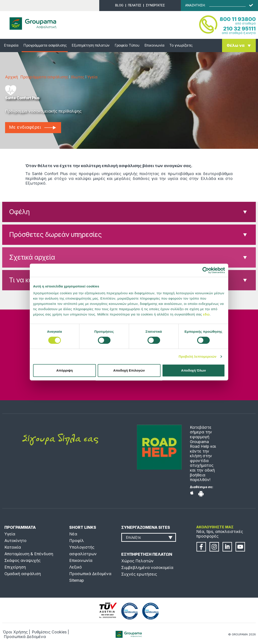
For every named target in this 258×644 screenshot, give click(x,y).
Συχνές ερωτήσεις (139, 574)
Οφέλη (19, 212)
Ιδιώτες (78, 77)
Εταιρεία (11, 45)
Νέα (73, 534)
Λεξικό (76, 567)
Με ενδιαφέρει (33, 127)
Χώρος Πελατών (137, 561)
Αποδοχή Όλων (193, 370)
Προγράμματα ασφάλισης (45, 45)
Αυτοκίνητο (15, 541)
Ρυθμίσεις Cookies (49, 632)
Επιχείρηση (15, 567)
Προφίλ (77, 541)
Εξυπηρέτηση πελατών (91, 45)
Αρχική (11, 77)
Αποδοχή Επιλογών (129, 370)
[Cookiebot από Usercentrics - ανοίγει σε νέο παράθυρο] (206, 270)
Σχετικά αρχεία (32, 257)
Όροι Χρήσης (15, 632)
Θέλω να (236, 45)
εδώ (206, 314)
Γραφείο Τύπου (127, 45)
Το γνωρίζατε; (181, 45)
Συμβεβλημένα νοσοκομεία (147, 568)
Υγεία (92, 77)
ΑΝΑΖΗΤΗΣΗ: (195, 5)
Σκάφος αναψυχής (22, 560)
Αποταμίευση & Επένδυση (29, 554)
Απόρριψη (64, 370)
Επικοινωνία (154, 45)
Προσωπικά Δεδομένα (90, 574)
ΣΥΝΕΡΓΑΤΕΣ (155, 5)
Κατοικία (13, 547)
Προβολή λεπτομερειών (198, 356)
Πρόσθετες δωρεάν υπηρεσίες (55, 234)
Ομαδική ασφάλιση (23, 574)
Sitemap (77, 580)
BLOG (119, 5)
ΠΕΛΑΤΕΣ (135, 5)
